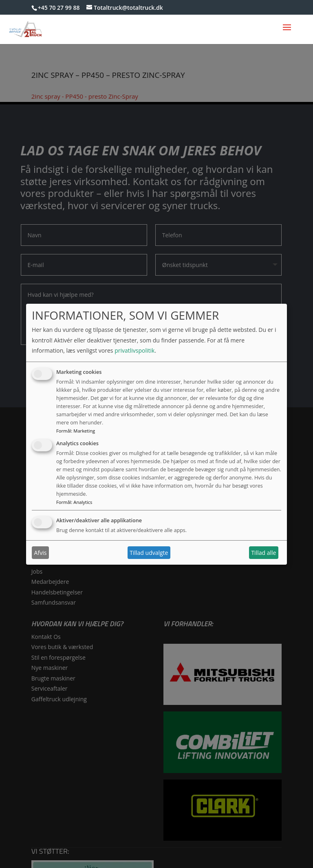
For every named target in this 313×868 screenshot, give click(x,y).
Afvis (41, 553)
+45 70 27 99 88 (59, 8)
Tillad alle (263, 553)
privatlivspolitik (134, 350)
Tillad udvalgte (149, 553)
